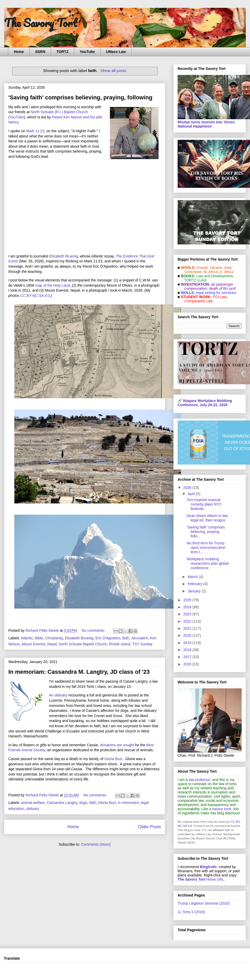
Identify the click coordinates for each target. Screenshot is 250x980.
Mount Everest (33, 644)
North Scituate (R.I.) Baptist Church (59, 112)
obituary (33, 809)
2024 (188, 607)
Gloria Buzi (113, 759)
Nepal (52, 644)
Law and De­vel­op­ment (214, 276)
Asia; (228, 268)
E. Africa (227, 272)
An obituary (58, 695)
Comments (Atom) (96, 844)
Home (19, 52)
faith (126, 638)
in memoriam (129, 803)
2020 (188, 635)
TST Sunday (142, 644)
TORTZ (63, 52)
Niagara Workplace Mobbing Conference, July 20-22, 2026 (205, 403)
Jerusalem (140, 638)
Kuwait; (203, 268)
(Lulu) (202, 280)
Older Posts (149, 827)
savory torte (222, 809)
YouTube (87, 52)
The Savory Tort (41, 23)
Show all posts (113, 71)
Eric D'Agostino (108, 638)
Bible (39, 638)
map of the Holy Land (52, 285)
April (192, 494)
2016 (188, 664)
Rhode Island (120, 644)
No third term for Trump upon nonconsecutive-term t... (207, 548)
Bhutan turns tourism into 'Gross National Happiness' (206, 124)
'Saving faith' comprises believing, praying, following (80, 97)
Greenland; (193, 272)
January (195, 591)
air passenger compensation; (207, 286)
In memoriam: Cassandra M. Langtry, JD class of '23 (79, 672)
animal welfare (33, 803)
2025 (188, 600)
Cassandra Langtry (62, 803)
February (195, 584)
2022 (188, 621)
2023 (188, 614)
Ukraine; (217, 268)
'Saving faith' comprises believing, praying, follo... (206, 532)
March (193, 577)
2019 (188, 643)
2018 (188, 650)
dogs (83, 803)
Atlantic (27, 638)
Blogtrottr (208, 867)
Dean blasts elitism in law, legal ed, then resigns (208, 518)
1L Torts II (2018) (191, 912)
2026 (188, 488)
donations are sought (117, 745)
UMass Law (116, 52)
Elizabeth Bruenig (64, 256)
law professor (199, 780)
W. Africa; (211, 272)
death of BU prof (222, 288)
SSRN (40, 52)
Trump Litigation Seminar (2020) (204, 903)
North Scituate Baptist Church (83, 644)
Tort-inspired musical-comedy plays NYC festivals (204, 504)
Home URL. (201, 879)
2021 (188, 628)
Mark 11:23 (35, 131)
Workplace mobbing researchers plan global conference (208, 563)
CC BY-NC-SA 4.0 (35, 296)
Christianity (54, 638)
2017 (188, 657)
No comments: (94, 630)
